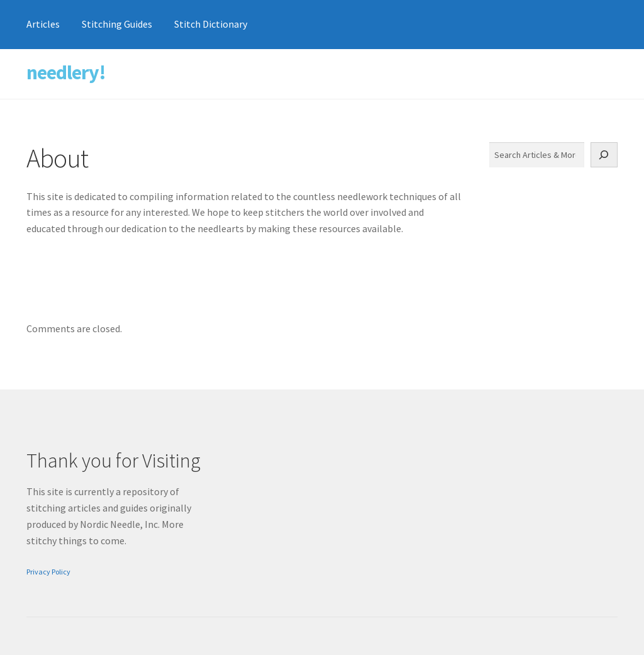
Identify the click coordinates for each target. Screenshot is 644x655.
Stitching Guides (117, 24)
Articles (43, 24)
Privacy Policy (48, 572)
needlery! (66, 72)
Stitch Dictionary (211, 24)
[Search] (604, 155)
